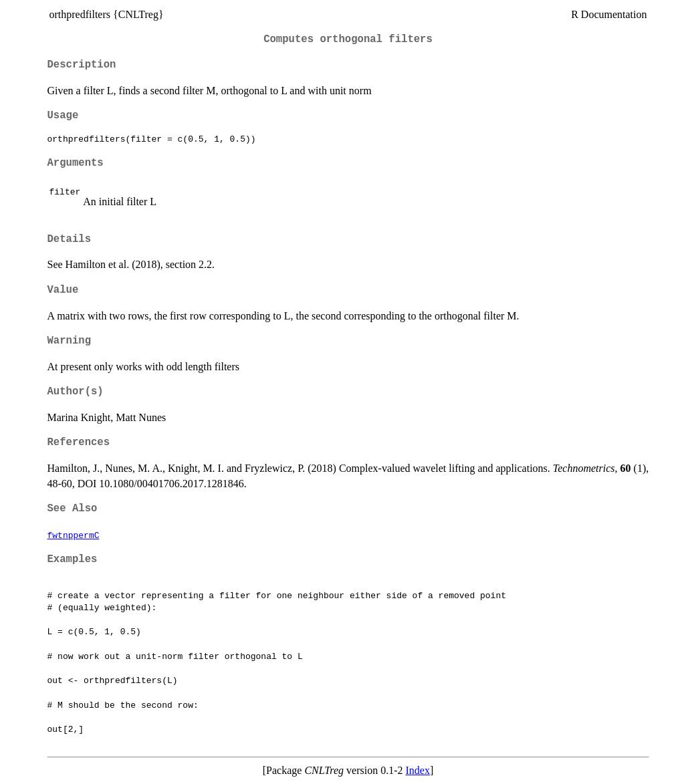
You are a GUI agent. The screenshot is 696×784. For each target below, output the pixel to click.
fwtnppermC (74, 535)
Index (417, 770)
